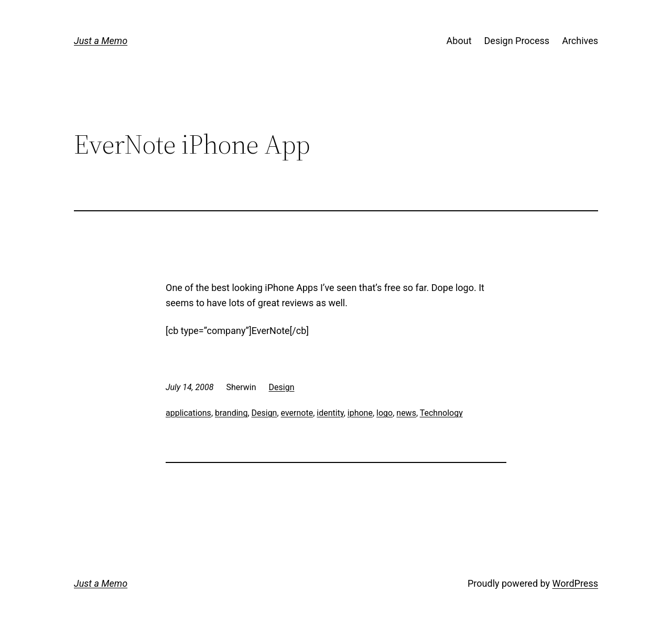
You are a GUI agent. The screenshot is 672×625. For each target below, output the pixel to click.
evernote (297, 413)
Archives (580, 41)
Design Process (517, 41)
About (459, 41)
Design (282, 387)
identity (330, 413)
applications (188, 413)
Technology (441, 413)
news (406, 413)
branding (231, 413)
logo (384, 413)
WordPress (575, 583)
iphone (360, 413)
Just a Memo (101, 41)
